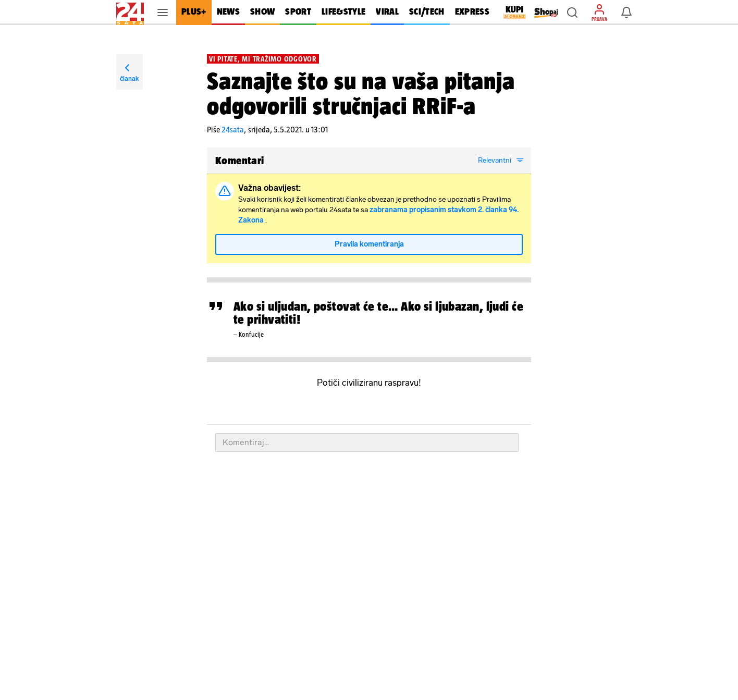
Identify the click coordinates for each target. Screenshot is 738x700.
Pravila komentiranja (369, 244)
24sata (233, 130)
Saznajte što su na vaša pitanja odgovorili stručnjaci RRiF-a (361, 93)
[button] (572, 13)
